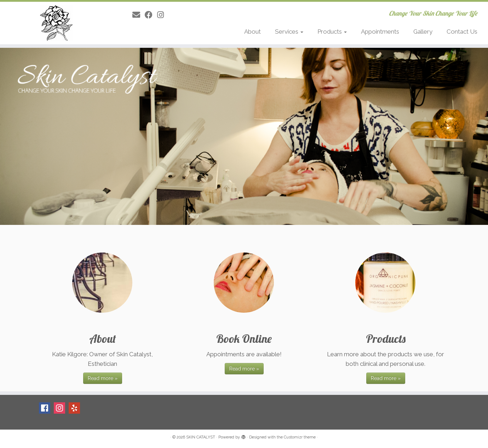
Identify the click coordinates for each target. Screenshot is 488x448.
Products (332, 32)
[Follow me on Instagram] (163, 15)
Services (289, 32)
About (252, 32)
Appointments (380, 32)
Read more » (103, 378)
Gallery (423, 32)
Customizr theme (300, 437)
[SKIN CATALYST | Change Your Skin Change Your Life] (56, 23)
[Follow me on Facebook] (151, 15)
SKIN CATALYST (201, 437)
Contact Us (462, 32)
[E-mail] (139, 15)
